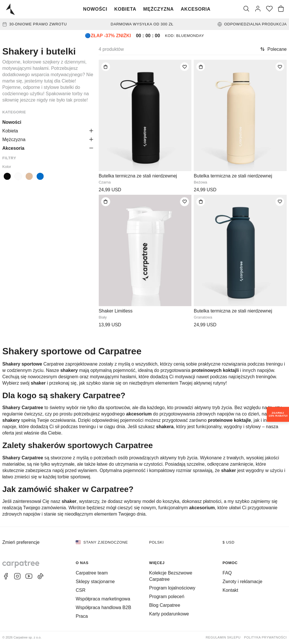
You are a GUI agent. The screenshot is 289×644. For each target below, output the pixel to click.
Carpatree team (92, 573)
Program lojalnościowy (172, 588)
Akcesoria (196, 9)
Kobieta (125, 9)
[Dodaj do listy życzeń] (184, 67)
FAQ (227, 573)
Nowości (95, 9)
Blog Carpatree (165, 605)
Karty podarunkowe (169, 614)
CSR (81, 590)
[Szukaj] (246, 9)
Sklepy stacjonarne (95, 582)
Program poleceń (167, 597)
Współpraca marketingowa (103, 599)
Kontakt (230, 590)
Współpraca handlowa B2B (103, 608)
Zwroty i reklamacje (243, 582)
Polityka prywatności (265, 637)
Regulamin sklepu (223, 637)
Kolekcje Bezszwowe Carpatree (171, 576)
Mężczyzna (159, 9)
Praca (82, 616)
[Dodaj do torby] (106, 67)
